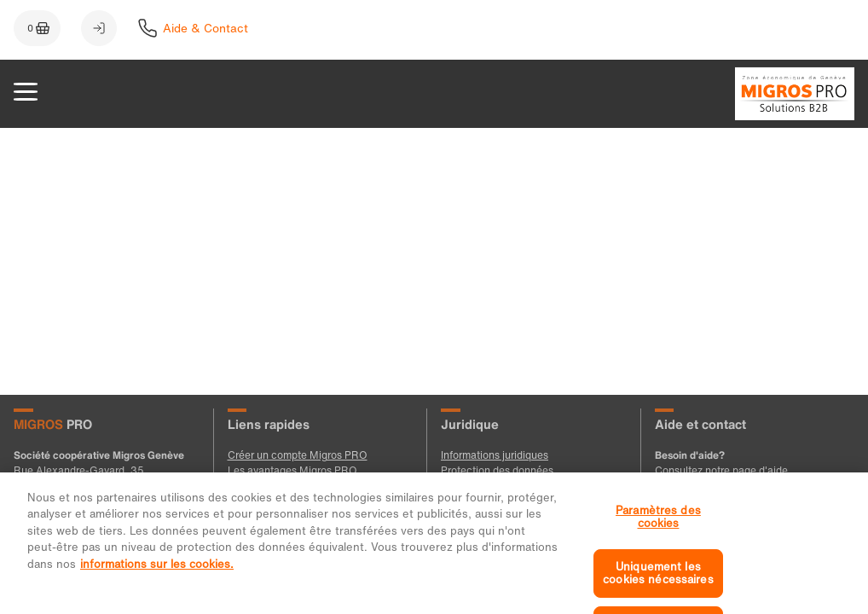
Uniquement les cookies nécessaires (658, 582)
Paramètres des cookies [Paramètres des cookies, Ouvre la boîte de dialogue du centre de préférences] (658, 525)
